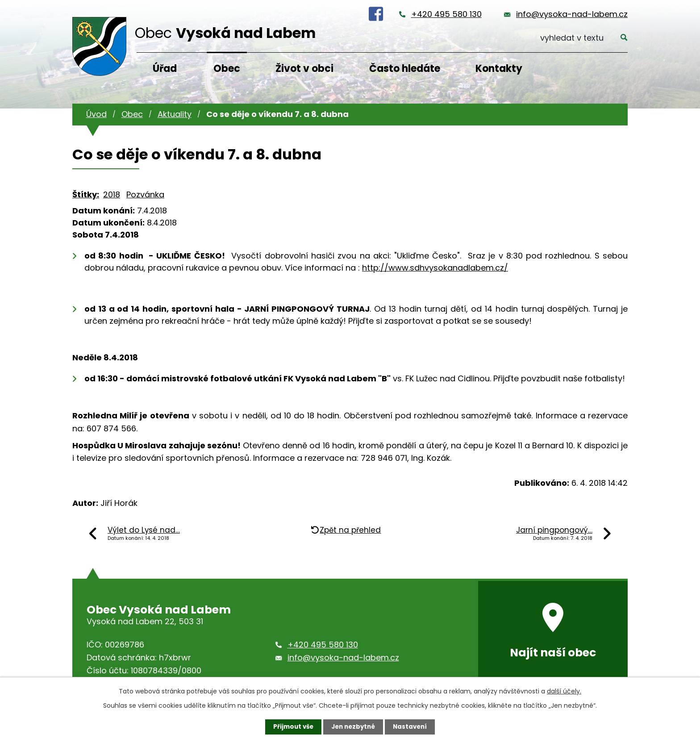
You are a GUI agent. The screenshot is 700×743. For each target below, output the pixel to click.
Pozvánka (145, 194)
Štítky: (86, 194)
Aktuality (175, 114)
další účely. (564, 691)
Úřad (165, 69)
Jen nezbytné (353, 726)
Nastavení (412, 726)
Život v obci (304, 69)
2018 (112, 194)
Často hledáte (405, 69)
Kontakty (499, 69)
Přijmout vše (291, 726)
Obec (227, 69)
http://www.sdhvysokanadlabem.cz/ (435, 268)
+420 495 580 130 (446, 14)
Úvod (96, 114)
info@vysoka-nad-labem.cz (572, 14)
